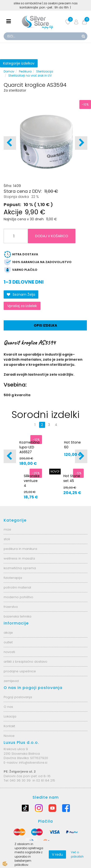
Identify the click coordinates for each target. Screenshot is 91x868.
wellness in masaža (19, 558)
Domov (9, 71)
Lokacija (10, 716)
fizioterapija (13, 578)
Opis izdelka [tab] (45, 325)
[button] (81, 143)
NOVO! (55, 471)
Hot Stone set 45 (72, 478)
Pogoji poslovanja (18, 697)
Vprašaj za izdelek (22, 306)
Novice (9, 736)
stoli (7, 539)
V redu (57, 854)
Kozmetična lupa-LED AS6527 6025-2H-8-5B (29, 452)
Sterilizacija (45, 71)
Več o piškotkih (77, 854)
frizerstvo (11, 607)
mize (7, 529)
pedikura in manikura (20, 549)
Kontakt (9, 726)
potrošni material (17, 587)
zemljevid (11, 681)
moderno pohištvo (18, 597)
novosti (9, 652)
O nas (8, 707)
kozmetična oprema (20, 568)
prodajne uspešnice (20, 671)
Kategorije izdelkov (19, 63)
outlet (8, 642)
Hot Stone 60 (72, 445)
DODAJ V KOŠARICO (52, 236)
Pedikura (25, 71)
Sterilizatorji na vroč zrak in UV (30, 75)
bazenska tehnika (17, 616)
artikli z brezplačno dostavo (25, 662)
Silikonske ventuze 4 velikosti (32, 483)
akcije (8, 633)
